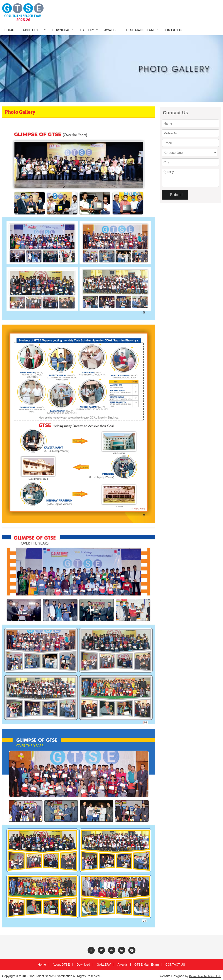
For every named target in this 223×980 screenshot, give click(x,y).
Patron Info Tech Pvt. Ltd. (205, 976)
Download (83, 965)
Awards (123, 965)
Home (42, 965)
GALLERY (104, 965)
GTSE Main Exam (147, 965)
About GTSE (61, 965)
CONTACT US (175, 965)
